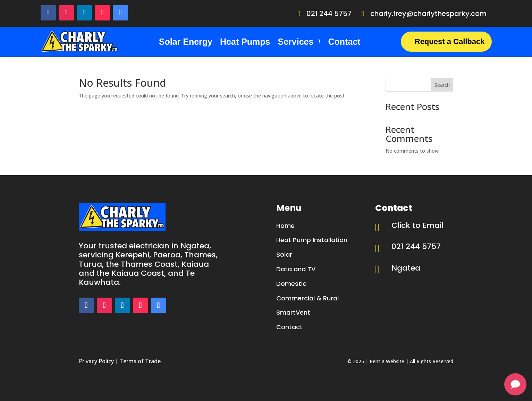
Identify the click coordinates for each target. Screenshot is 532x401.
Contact (344, 42)
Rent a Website (387, 361)
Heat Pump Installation (312, 240)
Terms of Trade (140, 361)
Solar (284, 254)
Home (285, 226)
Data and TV (296, 269)
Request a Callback (450, 41)
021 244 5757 (329, 14)
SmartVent (293, 312)
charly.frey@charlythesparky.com (428, 14)
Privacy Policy (96, 361)
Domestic (291, 284)
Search (442, 85)
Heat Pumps (245, 42)
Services (296, 42)
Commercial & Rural (307, 298)
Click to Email (417, 225)
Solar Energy (186, 42)
